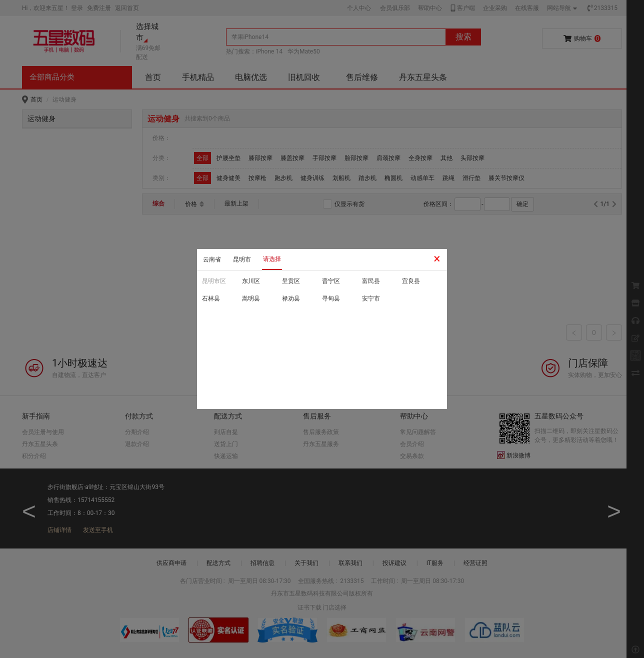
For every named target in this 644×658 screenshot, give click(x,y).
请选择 (272, 259)
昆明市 (242, 259)
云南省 (212, 259)
